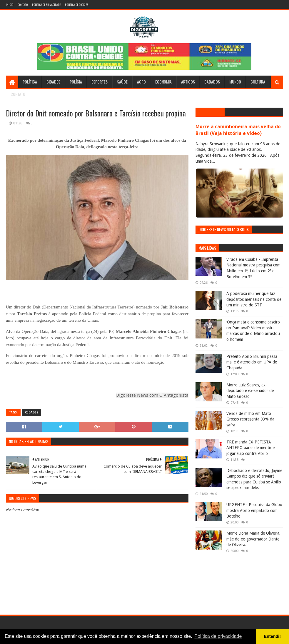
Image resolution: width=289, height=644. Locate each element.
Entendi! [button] (273, 636)
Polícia (76, 82)
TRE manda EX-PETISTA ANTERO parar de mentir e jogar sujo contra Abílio (250, 448)
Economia (163, 82)
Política (30, 82)
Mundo (235, 82)
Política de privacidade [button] (218, 636)
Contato (23, 5)
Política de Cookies (77, 5)
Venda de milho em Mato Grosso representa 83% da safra (250, 419)
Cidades (53, 82)
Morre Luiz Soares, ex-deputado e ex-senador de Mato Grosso (250, 391)
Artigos (188, 82)
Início (10, 5)
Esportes (100, 82)
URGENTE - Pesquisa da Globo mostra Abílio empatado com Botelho (254, 510)
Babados (212, 82)
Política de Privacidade (46, 5)
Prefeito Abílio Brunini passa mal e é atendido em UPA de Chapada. (252, 362)
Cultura (258, 82)
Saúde (122, 82)
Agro (141, 82)
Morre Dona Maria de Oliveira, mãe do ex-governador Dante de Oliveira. (253, 539)
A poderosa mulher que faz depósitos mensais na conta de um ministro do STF (254, 299)
